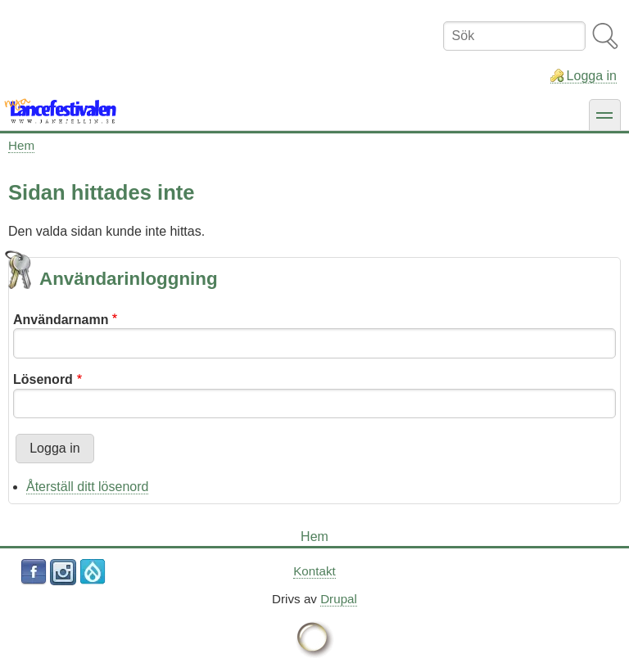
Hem (21, 145)
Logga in (592, 76)
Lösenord (43, 379)
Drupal (339, 599)
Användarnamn (61, 320)
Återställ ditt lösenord (87, 487)
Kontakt (314, 571)
